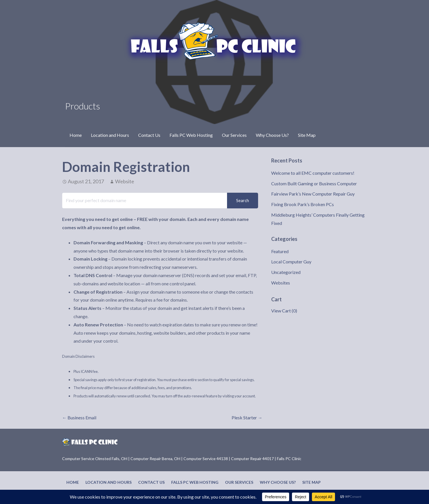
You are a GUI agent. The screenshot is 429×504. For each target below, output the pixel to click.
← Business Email (79, 417)
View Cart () (284, 311)
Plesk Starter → (247, 417)
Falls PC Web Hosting (191, 135)
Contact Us (149, 135)
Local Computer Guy (291, 262)
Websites (281, 283)
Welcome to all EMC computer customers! (313, 173)
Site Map (307, 135)
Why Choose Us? (272, 135)
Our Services (234, 135)
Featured (280, 251)
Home (76, 135)
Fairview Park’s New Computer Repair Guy (313, 194)
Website (125, 181)
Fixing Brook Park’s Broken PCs (303, 204)
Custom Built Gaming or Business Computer (314, 183)
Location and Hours (110, 135)
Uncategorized (286, 272)
